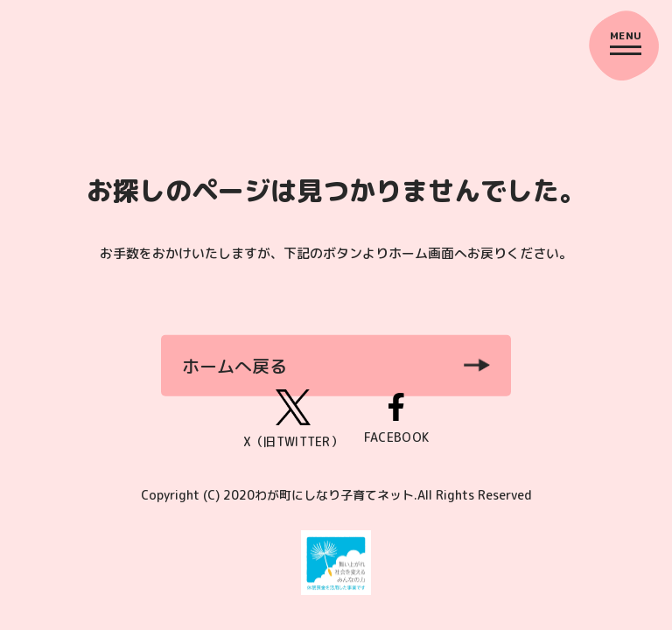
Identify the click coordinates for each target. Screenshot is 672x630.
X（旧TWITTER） (293, 420)
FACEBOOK (396, 420)
